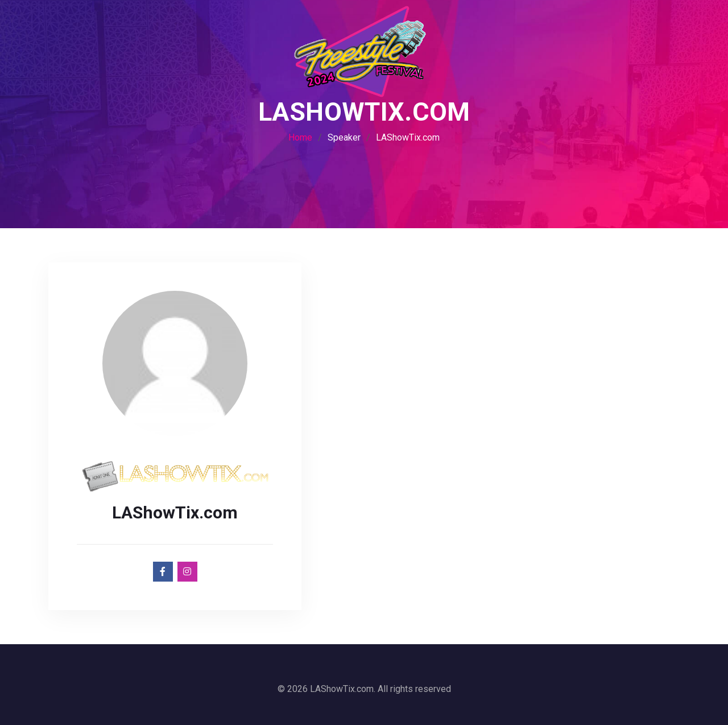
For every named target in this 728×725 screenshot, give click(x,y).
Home (300, 137)
